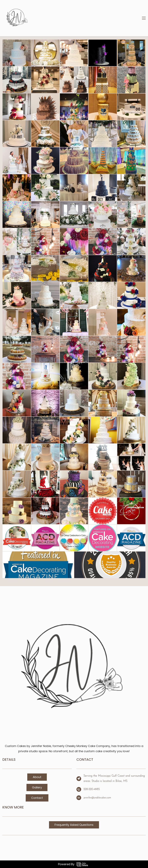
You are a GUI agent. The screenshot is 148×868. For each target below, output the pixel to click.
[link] (74, 600)
